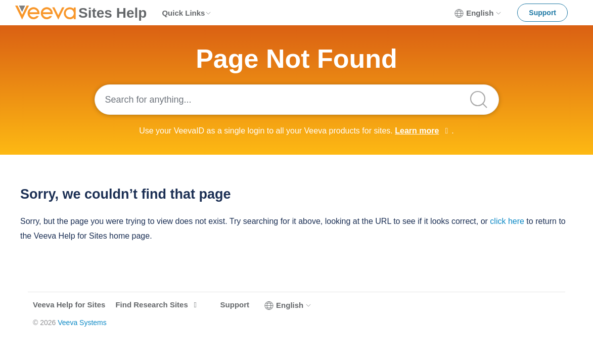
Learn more (417, 131)
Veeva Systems (82, 323)
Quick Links (187, 13)
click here (507, 221)
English (478, 13)
